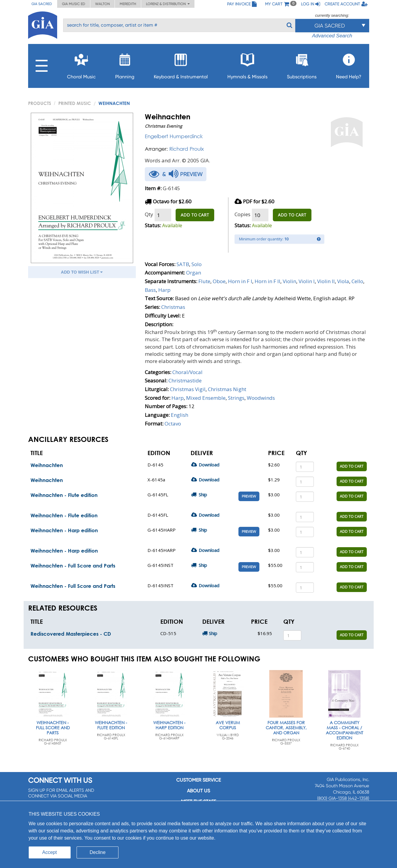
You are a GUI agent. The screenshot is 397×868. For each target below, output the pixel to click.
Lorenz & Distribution (168, 4)
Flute (204, 281)
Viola (343, 281)
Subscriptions (302, 64)
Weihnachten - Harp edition (64, 530)
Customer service (199, 780)
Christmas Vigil (188, 389)
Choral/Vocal (187, 372)
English (180, 415)
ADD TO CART (195, 215)
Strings (236, 398)
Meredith (128, 4)
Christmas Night (227, 389)
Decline (98, 852)
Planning (125, 64)
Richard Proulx (187, 149)
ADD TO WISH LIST (82, 272)
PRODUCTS (40, 103)
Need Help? (349, 64)
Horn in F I (240, 281)
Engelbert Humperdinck (174, 136)
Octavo (173, 424)
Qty (149, 214)
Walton (102, 4)
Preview (249, 496)
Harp (164, 290)
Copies (242, 214)
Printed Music (75, 103)
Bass (150, 290)
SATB (183, 264)
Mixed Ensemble (206, 398)
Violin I (307, 281)
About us (199, 791)
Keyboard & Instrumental (181, 64)
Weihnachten (47, 465)
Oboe (219, 281)
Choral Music (81, 64)
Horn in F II (267, 281)
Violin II (326, 281)
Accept (50, 852)
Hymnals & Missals (247, 64)
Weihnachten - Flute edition (64, 495)
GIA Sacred (42, 4)
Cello (357, 281)
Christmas (173, 307)
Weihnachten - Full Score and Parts (73, 566)
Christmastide (185, 380)
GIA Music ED (74, 4)
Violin (289, 281)
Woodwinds (261, 398)
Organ (194, 273)
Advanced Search (332, 36)
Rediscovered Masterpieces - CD (71, 634)
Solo (197, 264)
